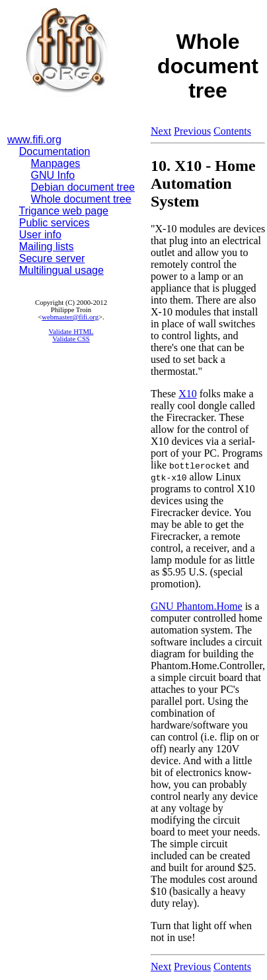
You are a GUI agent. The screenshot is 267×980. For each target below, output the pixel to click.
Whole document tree (81, 199)
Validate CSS (71, 339)
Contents (232, 131)
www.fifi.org (34, 140)
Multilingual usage (61, 270)
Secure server (52, 258)
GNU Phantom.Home (197, 606)
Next (161, 131)
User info (40, 235)
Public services (55, 223)
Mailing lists (47, 246)
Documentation (55, 151)
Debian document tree (83, 187)
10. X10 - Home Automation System (203, 183)
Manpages (56, 163)
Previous (192, 131)
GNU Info (53, 175)
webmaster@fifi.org (70, 317)
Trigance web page (64, 211)
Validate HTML (71, 332)
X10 (188, 394)
